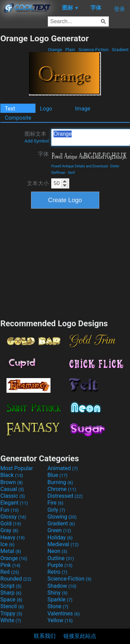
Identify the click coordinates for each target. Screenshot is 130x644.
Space (11, 600)
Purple (60, 565)
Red (10, 572)
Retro (57, 572)
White (11, 620)
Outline (61, 558)
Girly (56, 510)
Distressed (65, 496)
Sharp (11, 593)
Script (11, 586)
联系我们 (45, 636)
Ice (7, 544)
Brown (11, 482)
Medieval (63, 544)
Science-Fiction (94, 50)
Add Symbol (37, 141)
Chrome (62, 489)
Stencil (12, 606)
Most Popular (17, 468)
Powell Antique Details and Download (80, 166)
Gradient (120, 50)
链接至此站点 (80, 636)
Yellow (60, 620)
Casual (12, 489)
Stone (58, 606)
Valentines (64, 613)
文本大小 (38, 183)
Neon (57, 551)
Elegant (14, 503)
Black (12, 475)
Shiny (57, 593)
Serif (71, 173)
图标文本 (37, 137)
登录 (119, 9)
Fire (55, 503)
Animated (63, 468)
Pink (10, 565)
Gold (11, 523)
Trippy (11, 613)
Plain (70, 50)
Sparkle (60, 600)
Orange (55, 50)
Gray (9, 530)
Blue (57, 475)
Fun (10, 510)
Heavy (12, 537)
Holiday (60, 537)
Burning (60, 482)
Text (10, 109)
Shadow (62, 586)
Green (59, 530)
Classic (13, 496)
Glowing (62, 517)
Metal (11, 551)
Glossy (13, 517)
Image (83, 109)
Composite (18, 118)
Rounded (16, 579)
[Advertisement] (65, 263)
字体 (43, 154)
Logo (46, 109)
